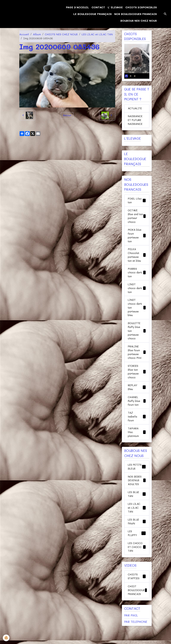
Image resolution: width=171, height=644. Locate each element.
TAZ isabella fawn (137, 426)
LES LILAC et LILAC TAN (97, 34)
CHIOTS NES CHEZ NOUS (61, 34)
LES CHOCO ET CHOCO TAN (137, 564)
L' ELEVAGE (115, 7)
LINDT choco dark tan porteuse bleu (137, 313)
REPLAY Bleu (137, 395)
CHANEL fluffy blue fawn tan (137, 410)
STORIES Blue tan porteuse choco (137, 379)
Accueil (24, 34)
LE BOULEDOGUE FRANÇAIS (92, 14)
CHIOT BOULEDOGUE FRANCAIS (138, 608)
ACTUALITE (135, 109)
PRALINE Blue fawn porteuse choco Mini (137, 359)
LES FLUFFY (137, 550)
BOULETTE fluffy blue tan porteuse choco (137, 337)
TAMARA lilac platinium (137, 442)
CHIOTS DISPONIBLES (141, 7)
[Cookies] (6, 638)
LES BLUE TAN (137, 509)
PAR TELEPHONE (136, 640)
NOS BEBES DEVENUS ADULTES (137, 495)
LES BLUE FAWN (137, 537)
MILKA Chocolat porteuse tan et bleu (137, 258)
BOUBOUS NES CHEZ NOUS (139, 21)
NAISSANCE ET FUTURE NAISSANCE (136, 121)
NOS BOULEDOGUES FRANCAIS (136, 14)
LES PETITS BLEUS (137, 479)
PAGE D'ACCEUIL (77, 7)
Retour (67, 115)
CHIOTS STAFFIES (137, 594)
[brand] (18, 14)
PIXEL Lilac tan (137, 202)
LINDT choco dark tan (137, 293)
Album (37, 34)
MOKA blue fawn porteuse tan (137, 238)
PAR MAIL (131, 633)
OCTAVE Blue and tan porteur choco (137, 218)
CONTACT (98, 7)
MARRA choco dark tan (137, 276)
